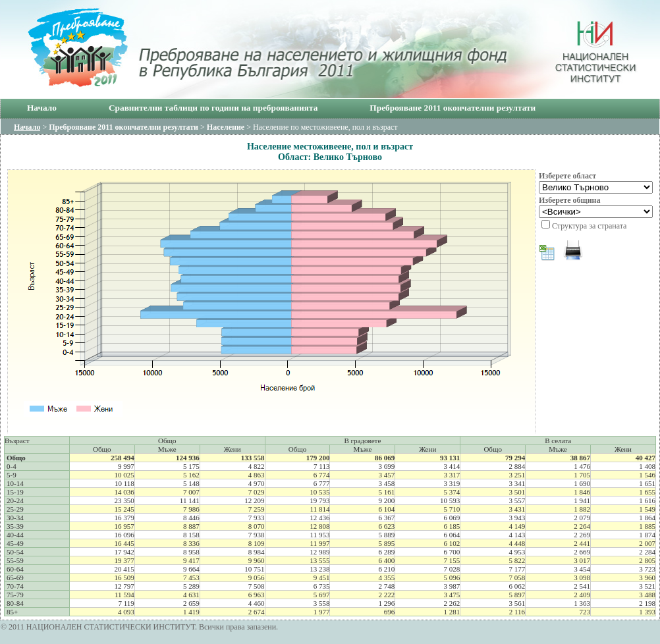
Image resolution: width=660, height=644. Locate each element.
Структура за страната (589, 226)
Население (226, 127)
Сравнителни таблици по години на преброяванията (213, 108)
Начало (42, 108)
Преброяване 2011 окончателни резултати (453, 108)
